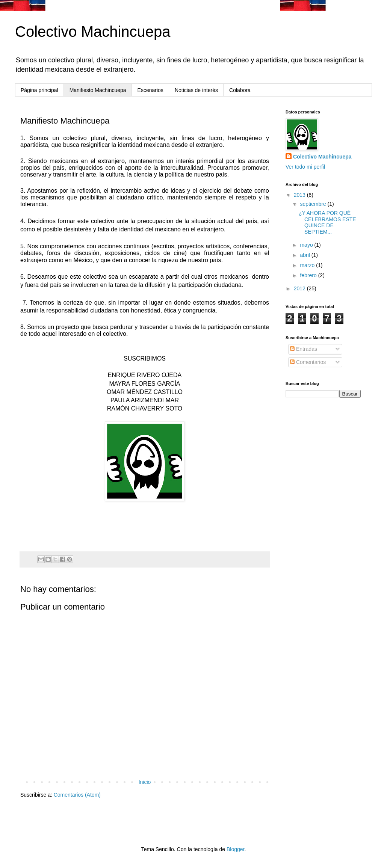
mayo (307, 245)
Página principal (39, 90)
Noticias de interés (196, 90)
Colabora (240, 90)
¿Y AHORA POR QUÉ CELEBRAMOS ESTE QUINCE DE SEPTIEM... (327, 222)
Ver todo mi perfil (305, 167)
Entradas (304, 349)
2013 (300, 195)
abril (305, 255)
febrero (309, 275)
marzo (308, 265)
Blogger (235, 849)
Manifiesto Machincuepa (98, 90)
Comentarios (308, 362)
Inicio (145, 782)
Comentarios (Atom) (77, 795)
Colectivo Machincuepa (93, 32)
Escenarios (150, 90)
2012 (300, 288)
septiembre (314, 204)
